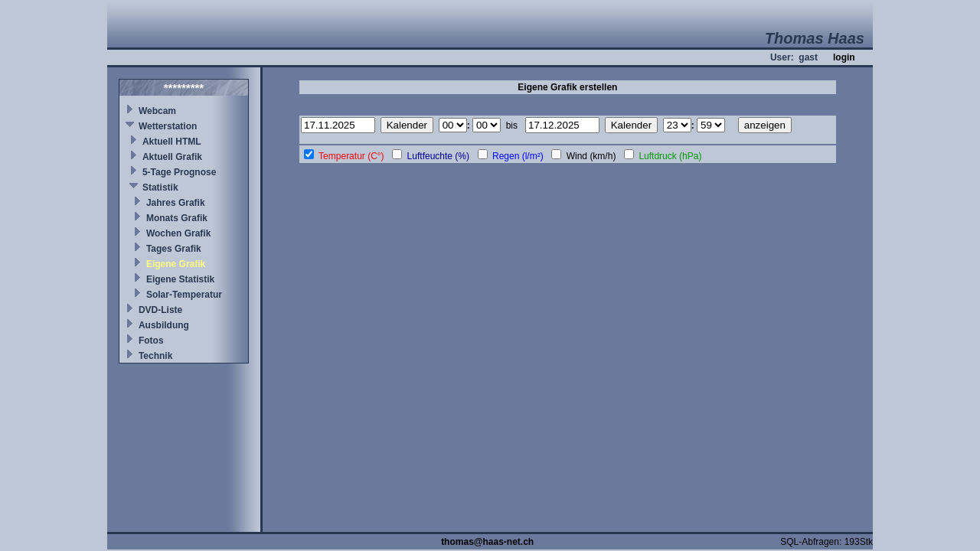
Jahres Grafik (176, 203)
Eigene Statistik (180, 279)
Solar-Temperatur (184, 295)
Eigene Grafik (176, 264)
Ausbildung (164, 325)
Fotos (151, 341)
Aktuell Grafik (172, 157)
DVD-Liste (160, 310)
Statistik (160, 187)
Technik (155, 356)
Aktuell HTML (172, 142)
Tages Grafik (174, 249)
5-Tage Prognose (179, 172)
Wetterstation (168, 126)
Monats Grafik (177, 218)
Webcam (157, 111)
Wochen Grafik (178, 233)
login (844, 57)
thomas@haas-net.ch (487, 542)
